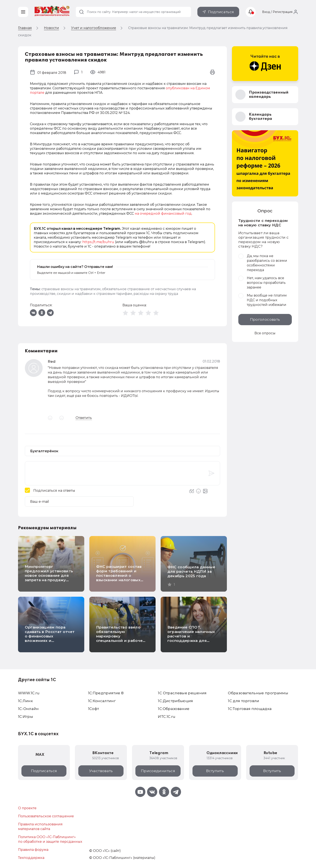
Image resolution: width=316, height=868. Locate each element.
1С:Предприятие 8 (106, 693)
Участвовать (101, 771)
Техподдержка (31, 858)
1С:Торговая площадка (250, 709)
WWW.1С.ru (29, 693)
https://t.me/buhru (98, 242)
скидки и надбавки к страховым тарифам (94, 294)
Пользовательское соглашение (46, 816)
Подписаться (221, 12)
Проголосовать (265, 319)
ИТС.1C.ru (167, 717)
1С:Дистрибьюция (175, 701)
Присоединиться (158, 771)
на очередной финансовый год (163, 213)
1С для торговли (244, 701)
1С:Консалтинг (102, 701)
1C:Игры (26, 717)
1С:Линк (25, 701)
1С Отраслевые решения (182, 693)
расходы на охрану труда (156, 294)
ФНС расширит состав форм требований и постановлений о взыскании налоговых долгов (119, 575)
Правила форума (33, 850)
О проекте (27, 808)
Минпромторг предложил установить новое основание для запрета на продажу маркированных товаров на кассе (50, 578)
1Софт (94, 709)
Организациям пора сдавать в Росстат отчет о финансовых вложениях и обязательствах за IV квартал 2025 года (50, 638)
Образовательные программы (258, 693)
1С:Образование (174, 709)
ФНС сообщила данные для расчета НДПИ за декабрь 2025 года (191, 571)
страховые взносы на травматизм (71, 289)
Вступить (215, 771)
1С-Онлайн (28, 709)
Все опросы (265, 333)
